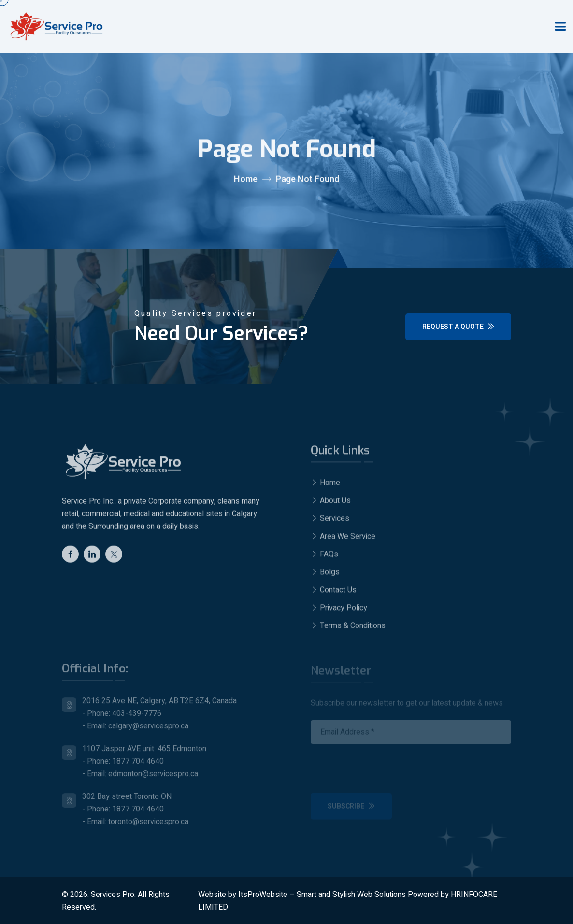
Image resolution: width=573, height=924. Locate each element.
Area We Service (343, 540)
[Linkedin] (92, 557)
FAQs (324, 558)
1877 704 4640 (138, 765)
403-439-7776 (137, 717)
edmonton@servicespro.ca (153, 778)
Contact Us (334, 594)
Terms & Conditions (348, 629)
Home (246, 180)
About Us (331, 504)
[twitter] (114, 557)
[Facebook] (70, 557)
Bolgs (325, 576)
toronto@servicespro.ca (148, 825)
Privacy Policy (339, 611)
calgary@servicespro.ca (148, 730)
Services (330, 522)
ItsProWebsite (263, 895)
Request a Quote (458, 327)
